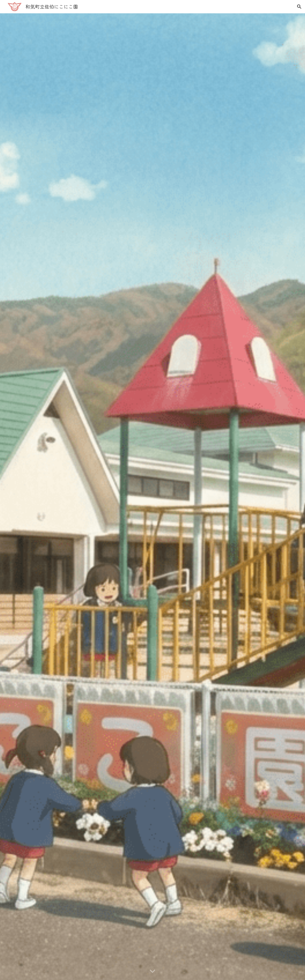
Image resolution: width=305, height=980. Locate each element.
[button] (299, 7)
